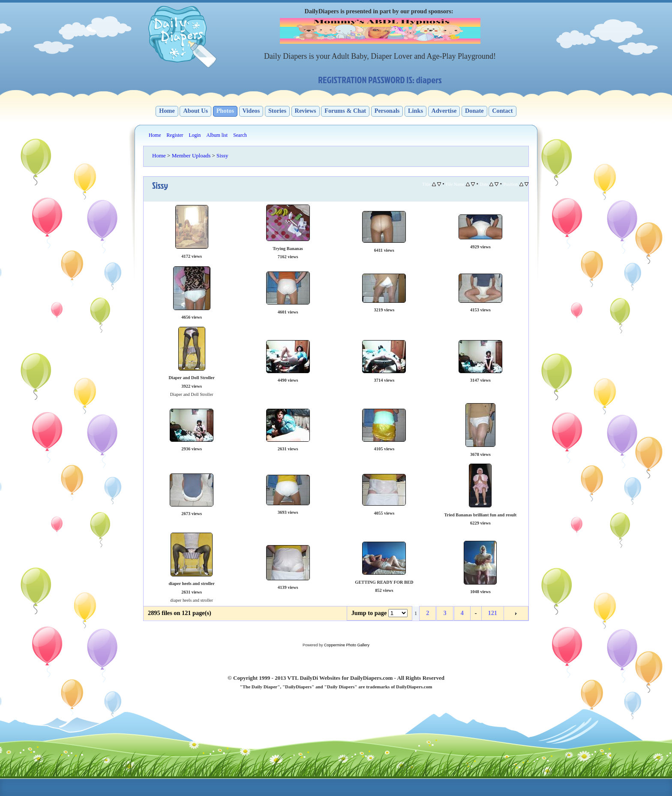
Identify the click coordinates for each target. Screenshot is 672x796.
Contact (502, 111)
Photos (225, 111)
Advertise (444, 111)
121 (493, 613)
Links (415, 111)
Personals (387, 111)
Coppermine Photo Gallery (347, 645)
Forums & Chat (345, 111)
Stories (277, 111)
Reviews (306, 111)
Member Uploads (191, 155)
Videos (251, 111)
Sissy (222, 155)
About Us (195, 111)
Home (167, 111)
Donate (474, 111)
